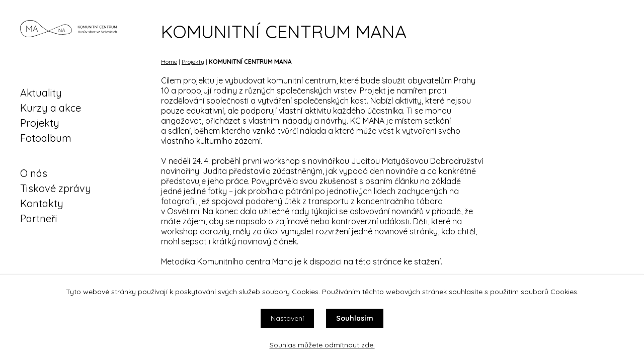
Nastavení (287, 318)
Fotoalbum (46, 138)
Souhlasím (355, 318)
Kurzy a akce (51, 108)
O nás (34, 173)
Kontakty (42, 203)
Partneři (39, 218)
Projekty (40, 123)
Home (169, 62)
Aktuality (41, 93)
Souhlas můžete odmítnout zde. (322, 345)
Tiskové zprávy (56, 188)
